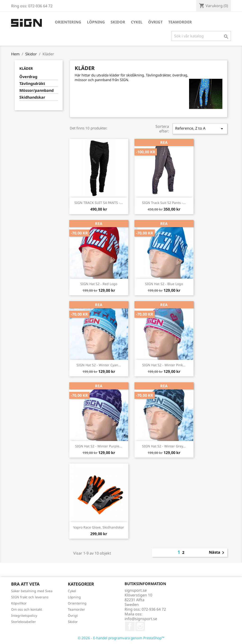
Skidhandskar (32, 97)
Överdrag (28, 77)
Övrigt (155, 22)
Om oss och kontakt (27, 609)
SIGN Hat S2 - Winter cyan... (99, 365)
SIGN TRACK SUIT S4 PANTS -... (99, 203)
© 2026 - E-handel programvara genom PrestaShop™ (121, 638)
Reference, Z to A (200, 129)
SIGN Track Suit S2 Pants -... (164, 203)
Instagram (140, 626)
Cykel (137, 22)
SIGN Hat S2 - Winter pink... (164, 365)
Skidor (118, 22)
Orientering (68, 22)
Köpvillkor (19, 603)
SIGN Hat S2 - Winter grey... (164, 446)
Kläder (26, 68)
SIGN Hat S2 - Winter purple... (99, 446)
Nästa (217, 553)
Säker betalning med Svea (32, 591)
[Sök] (201, 36)
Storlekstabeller (24, 622)
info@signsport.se (141, 619)
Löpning (96, 22)
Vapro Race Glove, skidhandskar (99, 527)
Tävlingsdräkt (32, 84)
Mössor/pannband (37, 90)
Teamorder (180, 22)
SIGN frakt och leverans (30, 597)
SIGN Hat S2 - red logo (99, 284)
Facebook (130, 626)
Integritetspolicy (24, 615)
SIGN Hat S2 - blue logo (164, 284)
